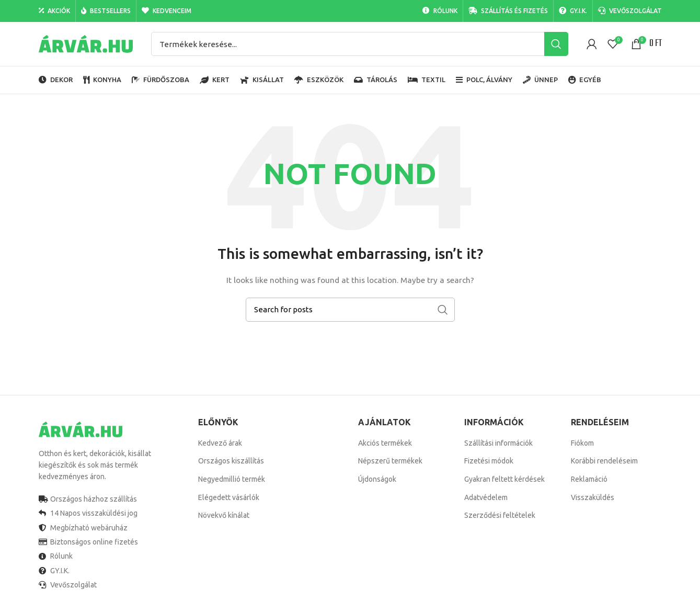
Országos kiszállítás (231, 461)
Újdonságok (377, 479)
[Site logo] (86, 43)
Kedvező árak (220, 443)
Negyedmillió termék (232, 479)
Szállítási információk (498, 443)
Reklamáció (589, 479)
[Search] (360, 44)
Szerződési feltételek (500, 515)
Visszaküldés (593, 497)
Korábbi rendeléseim (604, 461)
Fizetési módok (489, 461)
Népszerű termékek (390, 461)
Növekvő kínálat (224, 515)
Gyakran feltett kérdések (504, 479)
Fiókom (582, 443)
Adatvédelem (486, 497)
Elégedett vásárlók (229, 497)
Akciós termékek (385, 443)
